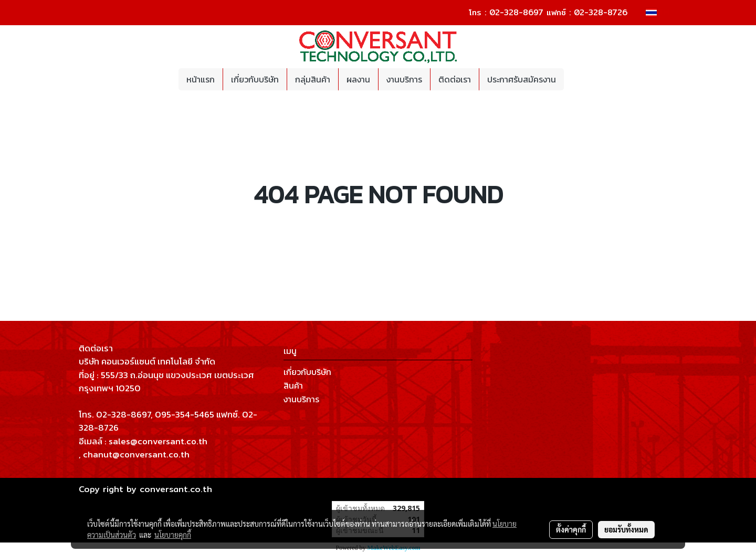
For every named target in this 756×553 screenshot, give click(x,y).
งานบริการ (404, 79)
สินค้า (293, 385)
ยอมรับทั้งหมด (626, 529)
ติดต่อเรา (455, 79)
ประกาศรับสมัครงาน (522, 79)
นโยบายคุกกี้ (173, 535)
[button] (573, 79)
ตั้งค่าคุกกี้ (571, 529)
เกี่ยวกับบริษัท (255, 79)
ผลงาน (358, 79)
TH (658, 12)
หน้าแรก (201, 79)
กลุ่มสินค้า (313, 79)
